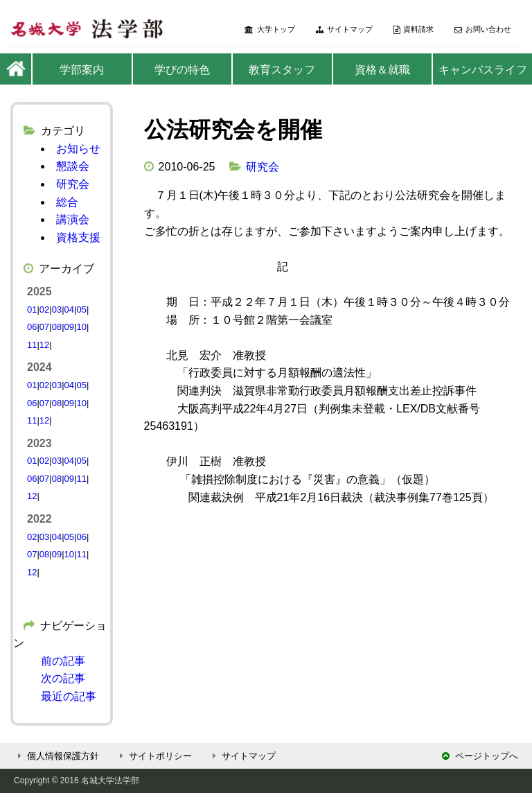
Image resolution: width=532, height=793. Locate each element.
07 (44, 327)
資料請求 (414, 29)
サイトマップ (344, 29)
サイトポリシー (154, 756)
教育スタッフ (282, 70)
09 (69, 327)
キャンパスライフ (483, 70)
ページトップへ (480, 756)
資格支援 (78, 237)
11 (32, 345)
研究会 (263, 167)
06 (32, 327)
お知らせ (78, 149)
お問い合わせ (483, 29)
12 (44, 345)
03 (57, 310)
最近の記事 (69, 696)
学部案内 (82, 70)
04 (69, 310)
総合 (67, 202)
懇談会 (73, 166)
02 (44, 310)
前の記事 (63, 661)
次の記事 (63, 678)
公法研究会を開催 (233, 130)
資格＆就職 (382, 70)
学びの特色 (182, 70)
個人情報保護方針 (56, 756)
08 (57, 327)
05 (81, 310)
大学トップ (270, 29)
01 (32, 310)
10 (81, 327)
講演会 (73, 219)
